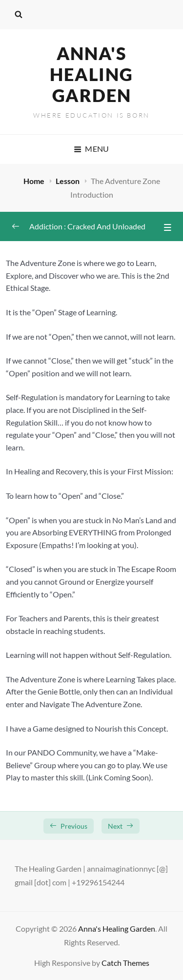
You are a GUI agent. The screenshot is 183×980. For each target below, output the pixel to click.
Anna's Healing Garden (91, 74)
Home (35, 181)
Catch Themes (125, 963)
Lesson (68, 181)
